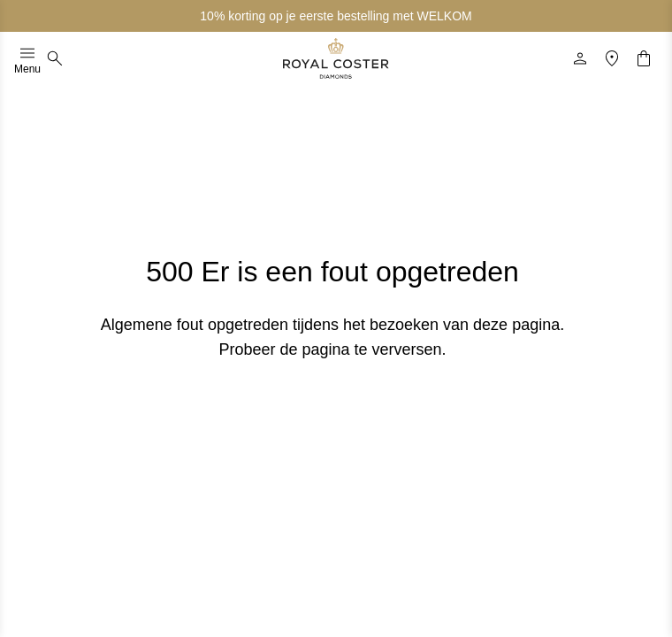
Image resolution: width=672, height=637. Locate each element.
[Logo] (336, 58)
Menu (27, 58)
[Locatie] (612, 58)
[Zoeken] (55, 58)
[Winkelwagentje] (644, 58)
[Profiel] (580, 58)
